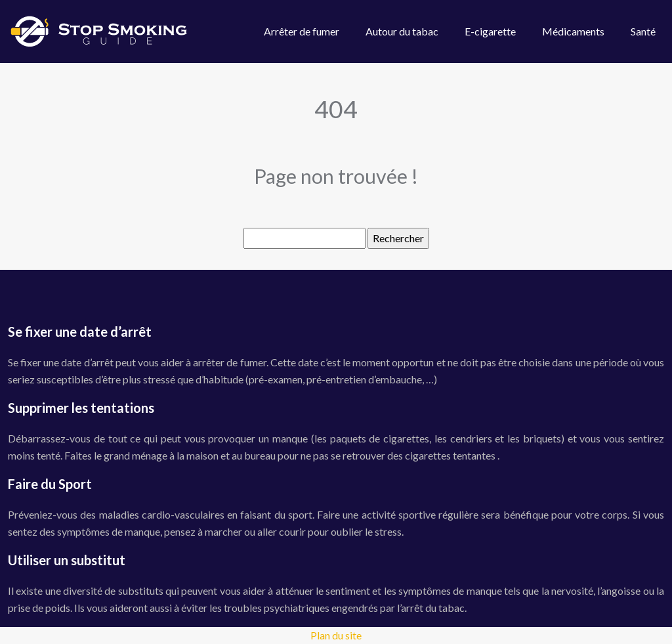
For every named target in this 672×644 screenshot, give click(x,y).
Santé (643, 31)
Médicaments (573, 31)
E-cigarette (490, 31)
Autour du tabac (402, 31)
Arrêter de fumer (302, 31)
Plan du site (336, 635)
